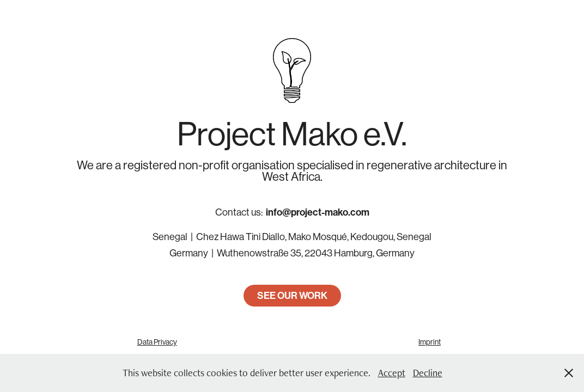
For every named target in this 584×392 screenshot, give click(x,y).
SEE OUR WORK (292, 296)
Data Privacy (157, 342)
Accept (392, 373)
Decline (428, 373)
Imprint (430, 342)
